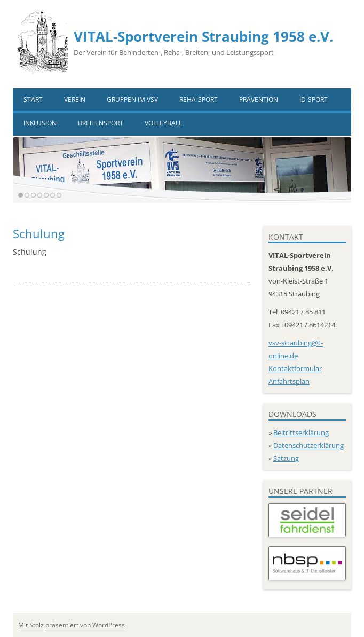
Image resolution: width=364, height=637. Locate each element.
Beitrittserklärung (301, 432)
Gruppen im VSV (132, 100)
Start (33, 100)
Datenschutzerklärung (308, 445)
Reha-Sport (199, 100)
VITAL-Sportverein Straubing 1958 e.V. (203, 36)
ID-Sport (314, 100)
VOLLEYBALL (163, 123)
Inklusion (40, 123)
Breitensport (101, 123)
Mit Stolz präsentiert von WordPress (72, 625)
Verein (75, 100)
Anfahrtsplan (289, 381)
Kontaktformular (295, 368)
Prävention (259, 100)
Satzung (286, 458)
